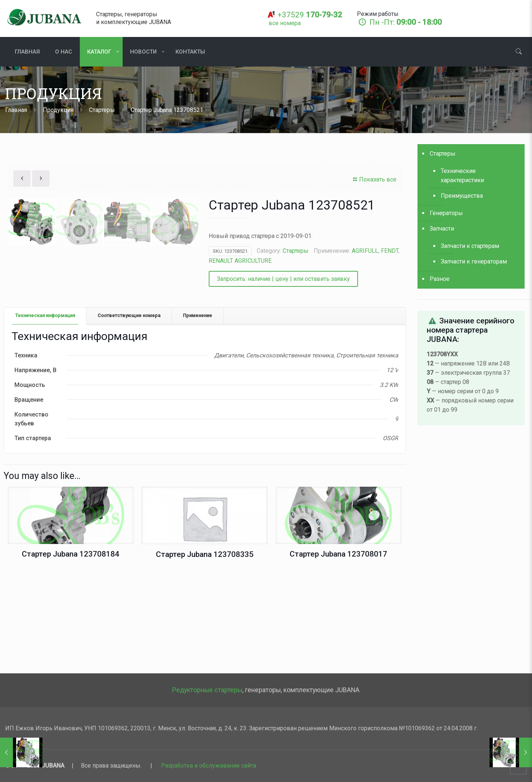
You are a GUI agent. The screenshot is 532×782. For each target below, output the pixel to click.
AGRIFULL (365, 251)
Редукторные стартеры (207, 690)
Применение (197, 414)
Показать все (374, 179)
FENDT (390, 251)
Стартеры (102, 110)
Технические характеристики (462, 176)
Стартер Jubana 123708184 (71, 653)
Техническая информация (45, 414)
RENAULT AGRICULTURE (240, 261)
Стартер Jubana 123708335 (205, 653)
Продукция (58, 110)
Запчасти (442, 229)
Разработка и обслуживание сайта (209, 766)
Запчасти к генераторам (474, 261)
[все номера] (285, 23)
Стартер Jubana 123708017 (338, 653)
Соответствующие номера (129, 414)
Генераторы (446, 213)
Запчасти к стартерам (470, 246)
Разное (440, 279)
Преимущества (462, 196)
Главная (16, 110)
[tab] (45, 414)
